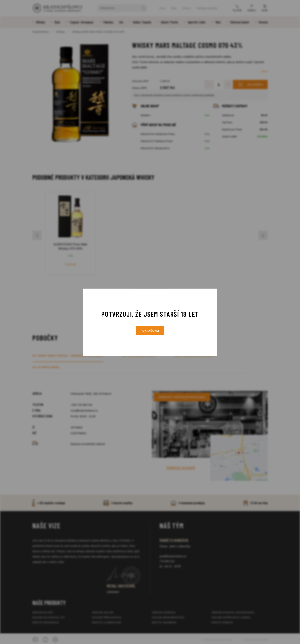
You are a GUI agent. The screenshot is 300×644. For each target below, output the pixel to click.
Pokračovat (150, 331)
